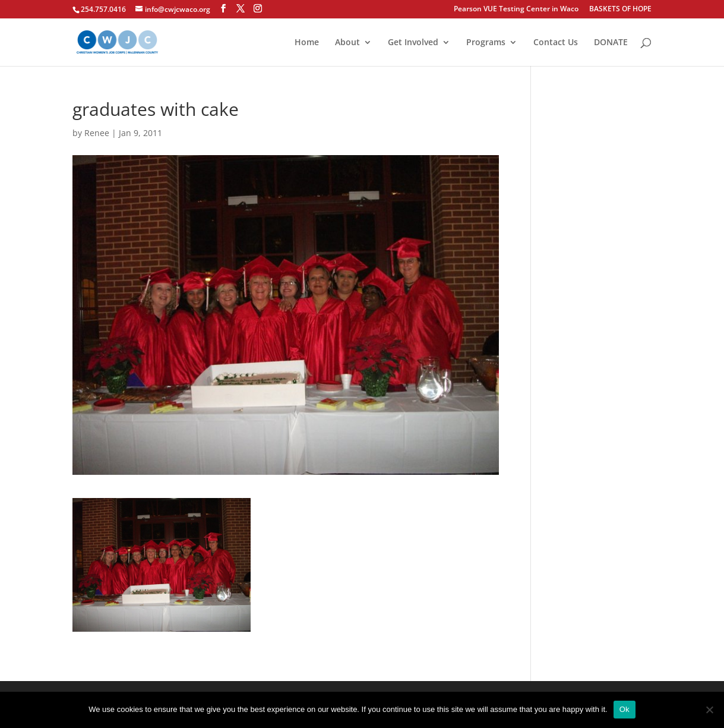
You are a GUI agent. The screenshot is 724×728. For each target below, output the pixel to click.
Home (307, 43)
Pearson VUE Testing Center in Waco (516, 10)
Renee (97, 133)
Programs (486, 43)
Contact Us (556, 43)
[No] (709, 710)
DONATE (611, 43)
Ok (625, 709)
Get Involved (413, 43)
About (347, 43)
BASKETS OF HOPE (620, 10)
